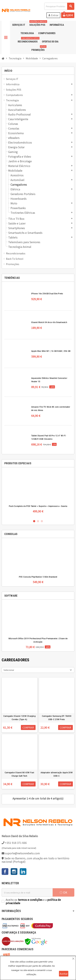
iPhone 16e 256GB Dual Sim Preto (47, 294)
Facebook (5, 872)
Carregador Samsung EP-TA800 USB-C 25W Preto (57, 718)
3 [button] (42, 521)
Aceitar (64, 974)
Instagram (14, 872)
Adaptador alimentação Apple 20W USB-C (57, 774)
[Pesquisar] (59, 6)
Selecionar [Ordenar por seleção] (9, 670)
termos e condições (30, 900)
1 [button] (34, 521)
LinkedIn (23, 872)
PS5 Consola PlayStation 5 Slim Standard (38, 577)
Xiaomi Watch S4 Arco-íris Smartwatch (49, 322)
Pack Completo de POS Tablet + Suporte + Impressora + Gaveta (38, 506)
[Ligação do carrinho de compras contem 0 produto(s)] (68, 15)
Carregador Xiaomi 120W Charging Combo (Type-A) (19, 718)
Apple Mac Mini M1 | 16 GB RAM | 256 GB (51, 351)
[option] (38, 493)
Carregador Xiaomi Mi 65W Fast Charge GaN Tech (19, 774)
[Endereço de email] (27, 892)
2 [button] (38, 521)
